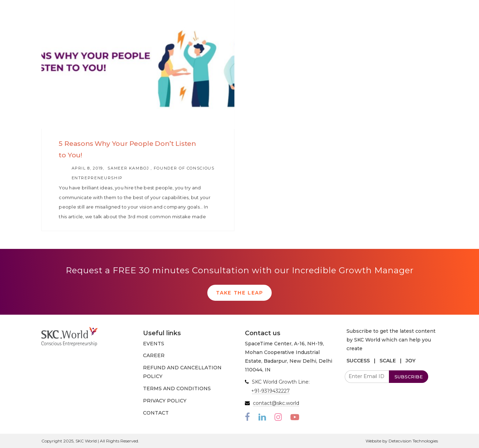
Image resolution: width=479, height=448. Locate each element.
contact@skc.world (276, 403)
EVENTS (154, 344)
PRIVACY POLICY (165, 401)
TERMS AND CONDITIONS (177, 388)
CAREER (154, 355)
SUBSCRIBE (409, 377)
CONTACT (156, 413)
